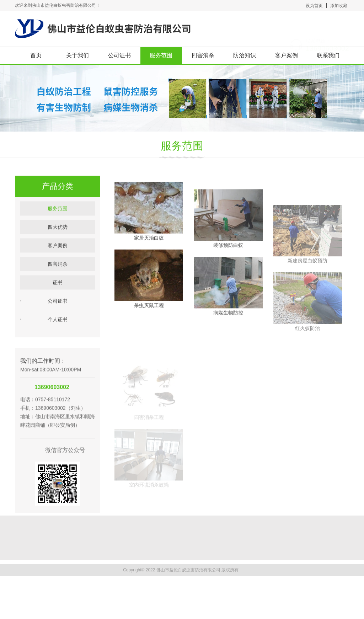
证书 (58, 295)
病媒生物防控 (228, 337)
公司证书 (119, 55)
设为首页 (314, 6)
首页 (36, 55)
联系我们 (328, 55)
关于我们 (77, 55)
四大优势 (58, 239)
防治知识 (245, 55)
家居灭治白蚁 (149, 255)
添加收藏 (339, 6)
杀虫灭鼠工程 (149, 322)
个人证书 (58, 332)
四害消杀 (203, 55)
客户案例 (287, 55)
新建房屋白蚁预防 (307, 295)
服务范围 (161, 55)
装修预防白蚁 (228, 269)
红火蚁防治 (307, 362)
